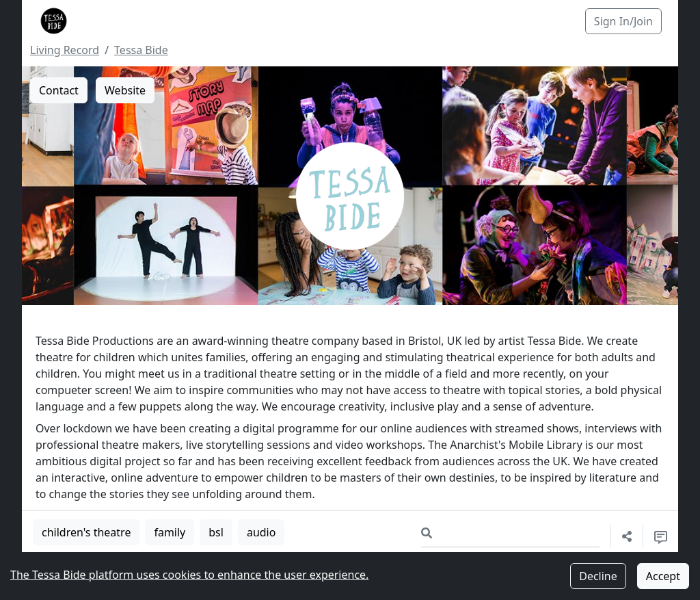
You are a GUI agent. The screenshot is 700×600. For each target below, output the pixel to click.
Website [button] (125, 90)
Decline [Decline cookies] (598, 576)
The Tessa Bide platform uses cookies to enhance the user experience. (189, 575)
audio (261, 532)
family (170, 532)
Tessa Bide (141, 50)
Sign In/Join (623, 21)
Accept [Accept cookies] (663, 576)
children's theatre (86, 532)
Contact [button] (59, 90)
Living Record (65, 50)
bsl (216, 532)
